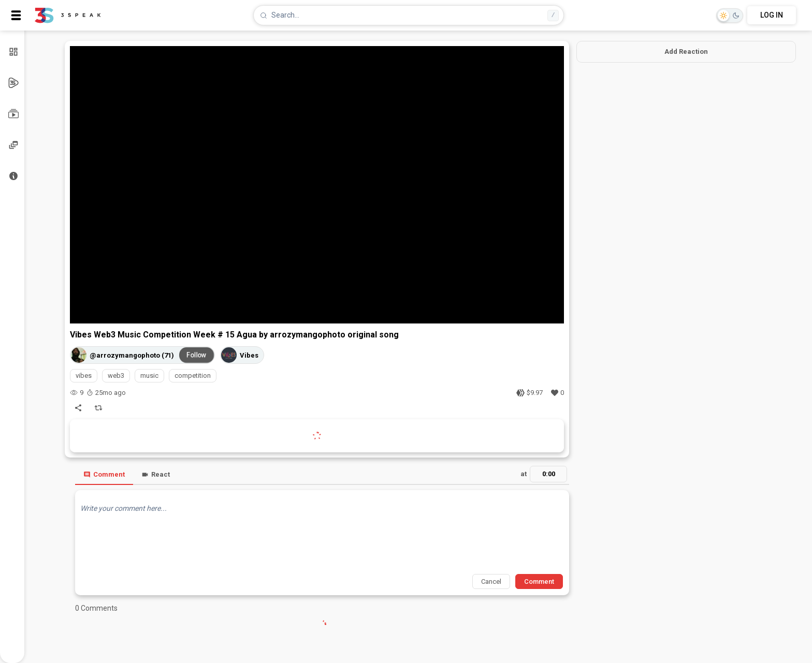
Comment (104, 474)
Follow (197, 355)
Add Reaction (686, 51)
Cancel (491, 581)
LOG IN (772, 15)
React (156, 474)
